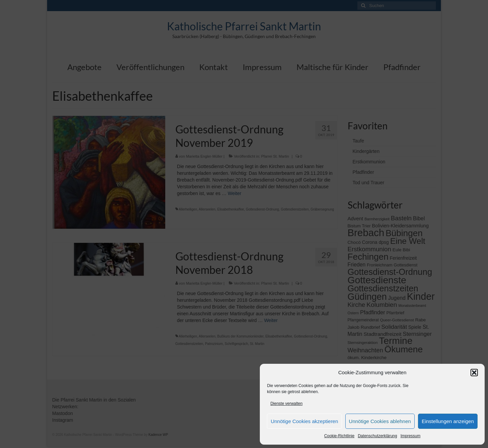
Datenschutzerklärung (377, 436)
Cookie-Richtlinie (339, 436)
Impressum (410, 436)
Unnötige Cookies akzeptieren (304, 421)
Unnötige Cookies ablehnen (380, 421)
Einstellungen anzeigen (448, 421)
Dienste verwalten (286, 404)
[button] (474, 373)
